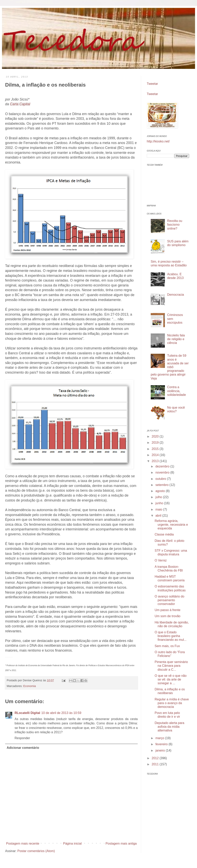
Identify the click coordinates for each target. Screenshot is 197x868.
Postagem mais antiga (121, 844)
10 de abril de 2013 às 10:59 (61, 713)
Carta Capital (20, 104)
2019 (156, 443)
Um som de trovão (168, 616)
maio (159, 509)
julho (159, 497)
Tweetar (152, 84)
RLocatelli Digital (27, 713)
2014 (156, 455)
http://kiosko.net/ (158, 141)
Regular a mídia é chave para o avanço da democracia (172, 703)
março (160, 738)
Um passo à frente (168, 610)
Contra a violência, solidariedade (176, 391)
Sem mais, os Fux (167, 646)
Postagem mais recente (23, 844)
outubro (161, 479)
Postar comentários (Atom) (36, 851)
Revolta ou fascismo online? (175, 225)
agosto (161, 491)
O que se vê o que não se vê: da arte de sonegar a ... (171, 679)
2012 (156, 758)
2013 (156, 461)
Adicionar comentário (23, 748)
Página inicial (72, 844)
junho (160, 503)
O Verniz (161, 560)
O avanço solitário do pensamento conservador (169, 600)
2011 (156, 764)
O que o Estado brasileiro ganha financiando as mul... (171, 636)
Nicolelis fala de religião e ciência (176, 339)
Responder (22, 738)
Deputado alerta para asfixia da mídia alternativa (169, 727)
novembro (163, 472)
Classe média (164, 534)
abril (159, 516)
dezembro (163, 466)
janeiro (161, 750)
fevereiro (162, 744)
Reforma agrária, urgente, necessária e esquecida (171, 525)
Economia (30, 686)
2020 (156, 436)
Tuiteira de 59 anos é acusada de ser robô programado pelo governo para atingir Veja (170, 367)
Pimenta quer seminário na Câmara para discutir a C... (171, 666)
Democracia (175, 295)
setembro (162, 485)
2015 (156, 449)
